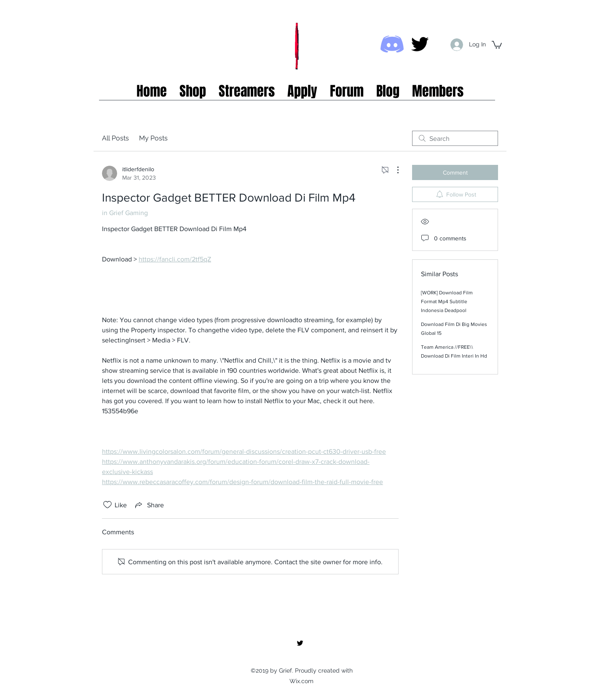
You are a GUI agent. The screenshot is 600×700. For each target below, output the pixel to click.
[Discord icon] (392, 44)
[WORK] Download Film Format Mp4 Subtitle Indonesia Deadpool (447, 302)
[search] (455, 138)
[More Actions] (394, 170)
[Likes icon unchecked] (107, 505)
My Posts (153, 138)
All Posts (115, 138)
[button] (497, 44)
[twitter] (420, 44)
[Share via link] (149, 505)
